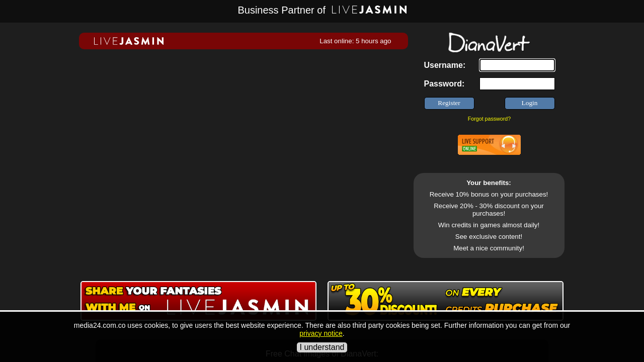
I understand (322, 347)
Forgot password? (489, 119)
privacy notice (321, 333)
